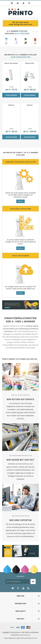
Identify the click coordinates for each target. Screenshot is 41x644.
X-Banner (11, 105)
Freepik (17, 638)
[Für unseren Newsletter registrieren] (17, 582)
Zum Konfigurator (21, 57)
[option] (6, 41)
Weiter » (20, 201)
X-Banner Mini (30, 63)
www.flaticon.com (31, 638)
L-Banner (30, 105)
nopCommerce (25, 635)
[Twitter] (13, 588)
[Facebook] (18, 588)
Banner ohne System (11, 63)
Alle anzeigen (22, 33)
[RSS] (28, 588)
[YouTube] (23, 588)
